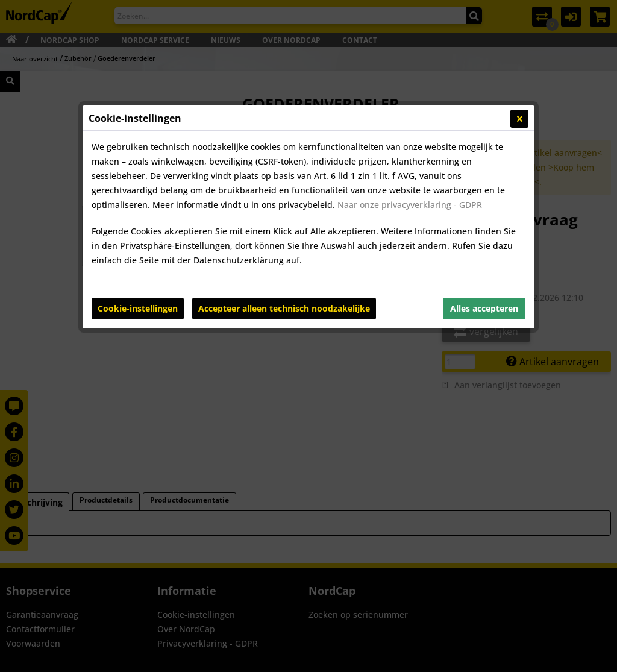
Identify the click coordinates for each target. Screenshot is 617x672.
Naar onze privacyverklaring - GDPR (410, 205)
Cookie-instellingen (138, 308)
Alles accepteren (484, 308)
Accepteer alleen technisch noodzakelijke (284, 308)
